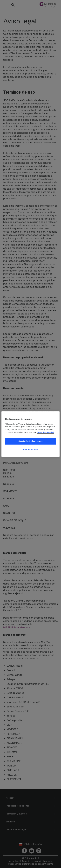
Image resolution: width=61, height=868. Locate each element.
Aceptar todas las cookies (30, 441)
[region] (30, 434)
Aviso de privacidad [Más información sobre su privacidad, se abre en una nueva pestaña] (45, 432)
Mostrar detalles (30, 449)
